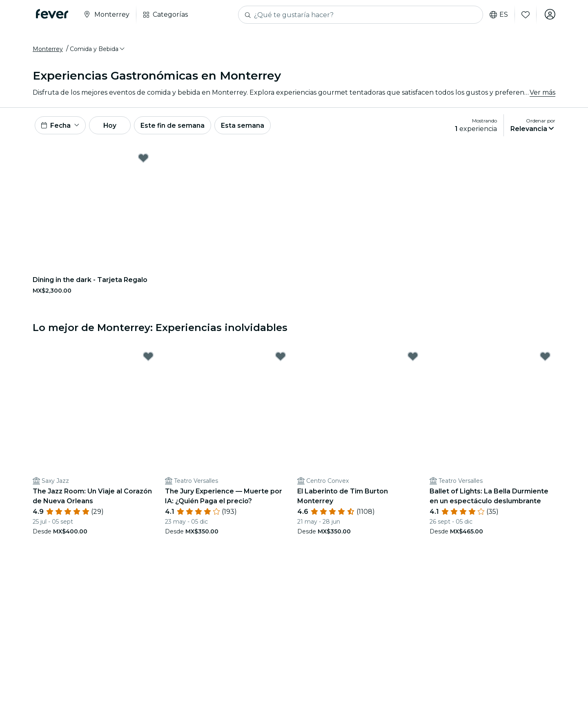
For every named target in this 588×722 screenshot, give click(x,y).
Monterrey (48, 50)
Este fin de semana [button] (179, 127)
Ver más (542, 94)
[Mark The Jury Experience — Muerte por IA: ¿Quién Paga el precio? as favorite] (281, 359)
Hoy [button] (114, 127)
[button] (98, 50)
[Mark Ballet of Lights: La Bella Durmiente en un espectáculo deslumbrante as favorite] (545, 359)
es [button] (498, 15)
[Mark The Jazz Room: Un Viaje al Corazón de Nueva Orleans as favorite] (148, 359)
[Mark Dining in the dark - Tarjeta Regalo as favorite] (143, 161)
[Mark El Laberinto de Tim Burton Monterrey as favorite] (413, 359)
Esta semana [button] (250, 127)
